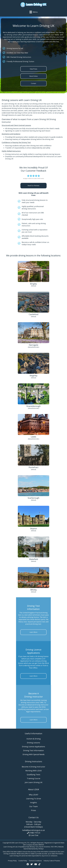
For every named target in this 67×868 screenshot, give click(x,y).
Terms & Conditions (35, 861)
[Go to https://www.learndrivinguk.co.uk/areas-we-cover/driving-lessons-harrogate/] (33, 335)
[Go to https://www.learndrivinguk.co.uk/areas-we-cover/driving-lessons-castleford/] (33, 305)
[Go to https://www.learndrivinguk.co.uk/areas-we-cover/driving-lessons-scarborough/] (33, 488)
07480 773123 (35, 833)
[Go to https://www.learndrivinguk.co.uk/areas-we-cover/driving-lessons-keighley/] (33, 366)
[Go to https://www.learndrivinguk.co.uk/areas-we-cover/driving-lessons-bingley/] (33, 274)
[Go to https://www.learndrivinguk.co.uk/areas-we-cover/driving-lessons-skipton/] (33, 519)
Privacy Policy (12, 861)
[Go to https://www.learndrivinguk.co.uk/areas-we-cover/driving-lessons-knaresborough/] (33, 397)
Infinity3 (41, 849)
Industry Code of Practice (52, 861)
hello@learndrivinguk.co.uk (33, 830)
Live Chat (35, 835)
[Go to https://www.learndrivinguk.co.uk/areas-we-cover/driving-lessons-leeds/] (33, 427)
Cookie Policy (23, 861)
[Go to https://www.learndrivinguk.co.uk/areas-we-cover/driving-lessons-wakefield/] (33, 550)
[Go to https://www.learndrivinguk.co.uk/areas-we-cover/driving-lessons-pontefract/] (33, 458)
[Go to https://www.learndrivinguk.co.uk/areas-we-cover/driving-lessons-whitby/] (33, 580)
